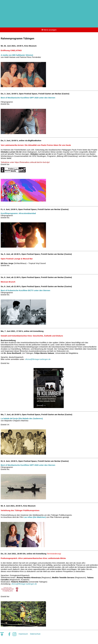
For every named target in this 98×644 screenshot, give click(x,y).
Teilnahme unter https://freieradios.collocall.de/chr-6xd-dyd (25, 162)
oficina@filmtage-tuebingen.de (38, 359)
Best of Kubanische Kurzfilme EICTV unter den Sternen (25, 290)
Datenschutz (35, 634)
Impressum (23, 634)
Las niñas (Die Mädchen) (35, 517)
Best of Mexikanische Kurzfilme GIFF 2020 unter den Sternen (28, 98)
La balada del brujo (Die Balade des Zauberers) (22, 418)
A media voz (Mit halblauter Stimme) (17, 55)
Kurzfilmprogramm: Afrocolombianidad (18, 213)
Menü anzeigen (49, 30)
